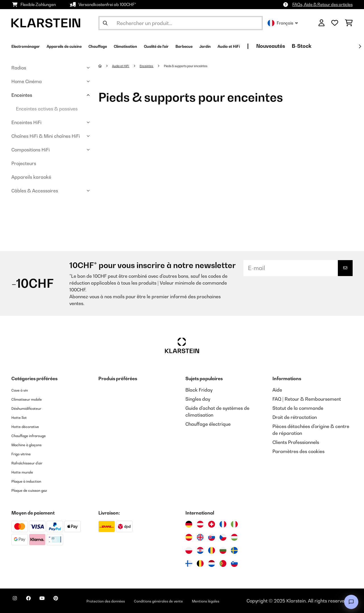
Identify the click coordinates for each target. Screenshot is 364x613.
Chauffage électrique (208, 424)
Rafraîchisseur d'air (32, 463)
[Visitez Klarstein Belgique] (200, 563)
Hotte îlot (21, 417)
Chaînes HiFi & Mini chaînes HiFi (46, 136)
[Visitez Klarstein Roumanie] (212, 550)
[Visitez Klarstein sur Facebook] (35, 602)
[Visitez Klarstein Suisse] (212, 524)
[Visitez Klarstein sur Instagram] (17, 602)
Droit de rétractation (295, 417)
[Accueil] (106, 66)
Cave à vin (22, 390)
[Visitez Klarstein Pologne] (189, 550)
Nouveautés (342, 46)
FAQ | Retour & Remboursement (307, 399)
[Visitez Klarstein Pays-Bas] (212, 563)
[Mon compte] (321, 23)
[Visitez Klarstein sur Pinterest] (72, 602)
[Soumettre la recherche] (105, 23)
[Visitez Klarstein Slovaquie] (212, 537)
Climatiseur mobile (32, 399)
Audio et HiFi (124, 66)
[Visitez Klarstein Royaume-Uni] (200, 537)
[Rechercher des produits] (181, 23)
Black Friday (199, 390)
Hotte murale (26, 472)
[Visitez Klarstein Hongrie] (234, 537)
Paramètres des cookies (298, 451)
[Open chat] (351, 602)
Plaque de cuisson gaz (35, 490)
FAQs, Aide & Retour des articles (322, 4)
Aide (277, 390)
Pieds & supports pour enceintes (202, 66)
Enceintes (22, 95)
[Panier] (349, 23)
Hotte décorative (29, 426)
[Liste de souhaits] (335, 23)
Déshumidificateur (31, 408)
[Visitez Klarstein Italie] (234, 524)
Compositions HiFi (31, 150)
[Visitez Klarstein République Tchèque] (223, 537)
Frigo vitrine (24, 454)
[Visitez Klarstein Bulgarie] (223, 550)
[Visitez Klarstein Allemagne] (189, 524)
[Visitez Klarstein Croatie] (200, 550)
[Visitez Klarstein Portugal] (223, 563)
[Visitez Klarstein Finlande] (189, 563)
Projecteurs (24, 163)
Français (283, 23)
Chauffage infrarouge (35, 435)
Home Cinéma (27, 81)
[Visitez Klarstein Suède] (234, 550)
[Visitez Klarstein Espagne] (189, 537)
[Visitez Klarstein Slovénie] (234, 563)
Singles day (198, 399)
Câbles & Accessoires (35, 191)
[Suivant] (360, 46)
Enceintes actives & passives (47, 109)
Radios (19, 68)
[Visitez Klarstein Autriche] (200, 524)
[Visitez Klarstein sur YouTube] (53, 602)
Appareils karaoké (31, 177)
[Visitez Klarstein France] (223, 524)
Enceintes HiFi (26, 122)
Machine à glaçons (32, 445)
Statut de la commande (298, 408)
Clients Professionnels (296, 442)
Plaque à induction (31, 481)
